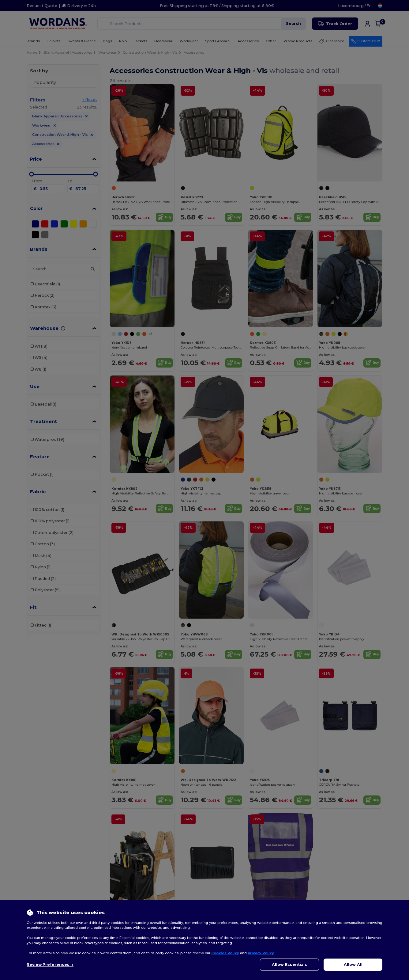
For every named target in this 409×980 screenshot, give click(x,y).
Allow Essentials (289, 965)
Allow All (353, 965)
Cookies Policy (225, 953)
